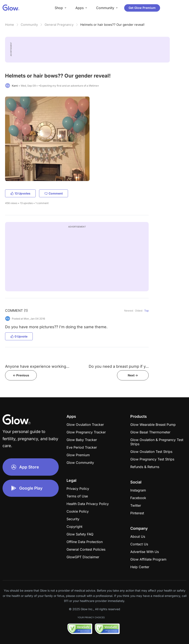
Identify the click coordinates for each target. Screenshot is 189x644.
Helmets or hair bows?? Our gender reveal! (112, 25)
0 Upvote (19, 336)
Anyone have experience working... (37, 366)
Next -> (133, 375)
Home (10, 25)
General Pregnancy (59, 25)
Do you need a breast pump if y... (119, 366)
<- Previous (21, 375)
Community (29, 25)
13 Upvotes (20, 193)
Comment (54, 193)
